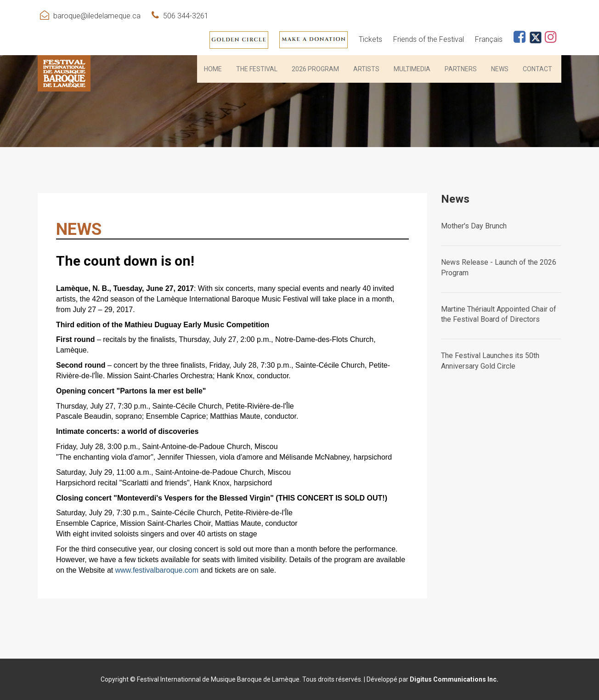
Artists (366, 69)
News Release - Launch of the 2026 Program (499, 267)
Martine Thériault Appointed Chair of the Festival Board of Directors (499, 314)
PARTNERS (461, 69)
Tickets (370, 39)
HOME (213, 69)
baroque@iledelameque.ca (97, 16)
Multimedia (412, 69)
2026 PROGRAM (315, 69)
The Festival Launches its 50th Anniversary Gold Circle (490, 361)
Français (489, 39)
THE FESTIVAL (257, 69)
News (500, 69)
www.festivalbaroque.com (157, 570)
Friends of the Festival (429, 39)
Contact (537, 69)
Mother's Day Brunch (474, 226)
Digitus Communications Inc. (454, 679)
